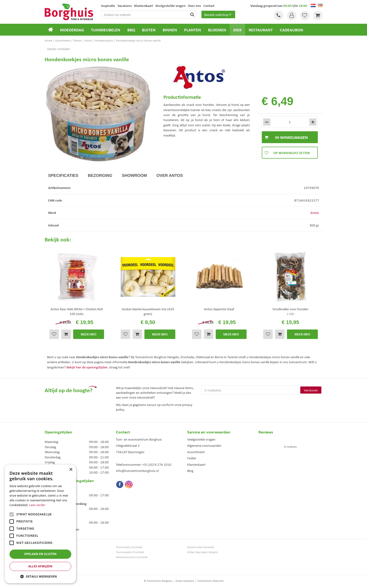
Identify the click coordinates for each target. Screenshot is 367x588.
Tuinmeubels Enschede (129, 547)
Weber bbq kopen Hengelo (203, 552)
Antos (315, 212)
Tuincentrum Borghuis (57, 547)
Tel (279, 15)
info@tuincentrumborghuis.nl (137, 470)
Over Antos (169, 176)
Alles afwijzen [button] (40, 566)
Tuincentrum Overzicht (210, 581)
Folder (192, 458)
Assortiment (196, 452)
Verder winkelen (59, 49)
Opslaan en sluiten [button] (41, 554)
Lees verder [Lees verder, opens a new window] (37, 505)
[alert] (40, 524)
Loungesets (51, 557)
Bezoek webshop (218, 14)
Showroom (134, 176)
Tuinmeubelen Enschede (130, 552)
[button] (40, 576)
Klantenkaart (196, 464)
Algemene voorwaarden (204, 445)
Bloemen (50, 562)
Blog (190, 470)
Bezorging (100, 176)
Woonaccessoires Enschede (132, 557)
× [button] (71, 470)
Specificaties (63, 176)
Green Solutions (185, 581)
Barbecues (51, 567)
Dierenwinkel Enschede (201, 547)
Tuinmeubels (52, 552)
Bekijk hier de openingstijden (87, 367)
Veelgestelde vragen (201, 439)
